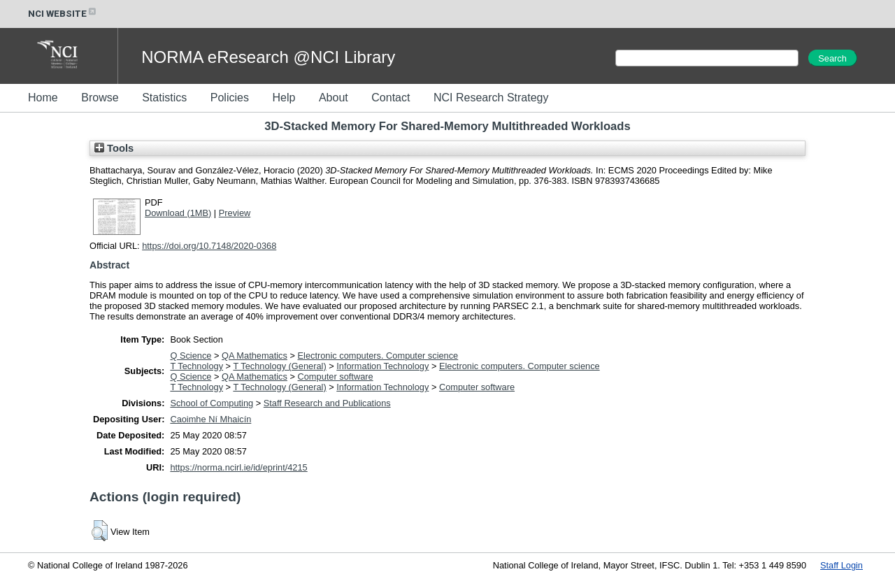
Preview (235, 213)
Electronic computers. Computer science (378, 356)
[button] (100, 531)
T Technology (196, 366)
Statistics (164, 98)
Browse (100, 98)
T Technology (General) (279, 366)
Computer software (336, 377)
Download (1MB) (178, 213)
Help (284, 98)
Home (43, 98)
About (334, 98)
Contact (391, 98)
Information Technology (382, 366)
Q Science (191, 356)
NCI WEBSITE (63, 14)
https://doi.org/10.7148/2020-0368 (209, 246)
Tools (114, 148)
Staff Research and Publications (327, 403)
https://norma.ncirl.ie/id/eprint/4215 (238, 467)
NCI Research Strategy (491, 98)
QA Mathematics (255, 356)
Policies (230, 98)
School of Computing (212, 403)
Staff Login (842, 565)
